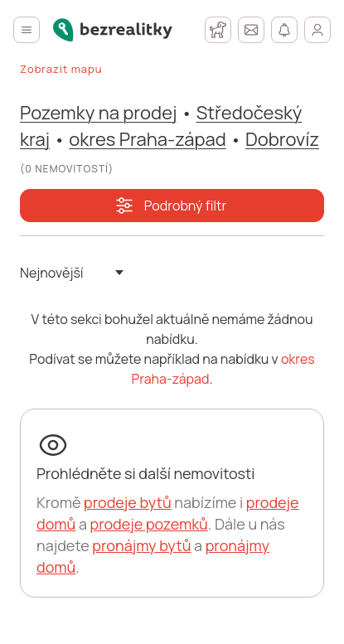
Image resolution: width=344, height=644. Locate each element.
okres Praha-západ (147, 139)
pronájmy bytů (141, 545)
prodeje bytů (128, 502)
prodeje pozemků (148, 524)
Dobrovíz (282, 139)
